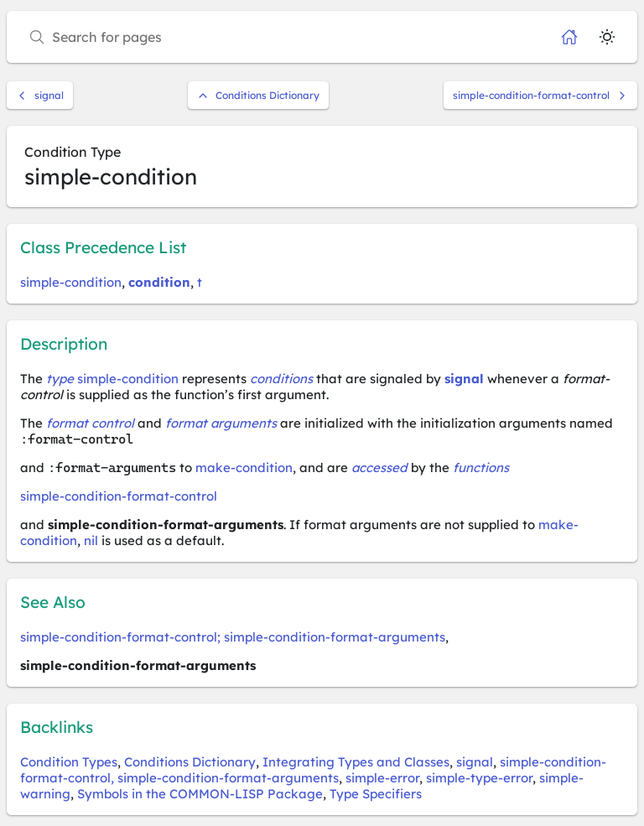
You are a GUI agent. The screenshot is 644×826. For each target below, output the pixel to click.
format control (90, 423)
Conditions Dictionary (258, 95)
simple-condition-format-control (540, 95)
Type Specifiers (376, 794)
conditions (281, 379)
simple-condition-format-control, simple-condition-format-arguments (313, 770)
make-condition (244, 468)
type (60, 379)
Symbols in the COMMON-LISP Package (200, 794)
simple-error (382, 778)
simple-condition (71, 282)
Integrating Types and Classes (356, 762)
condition (159, 282)
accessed (379, 468)
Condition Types (69, 762)
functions (481, 468)
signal (40, 95)
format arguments (221, 423)
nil (91, 540)
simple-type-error (479, 778)
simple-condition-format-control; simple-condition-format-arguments (233, 637)
